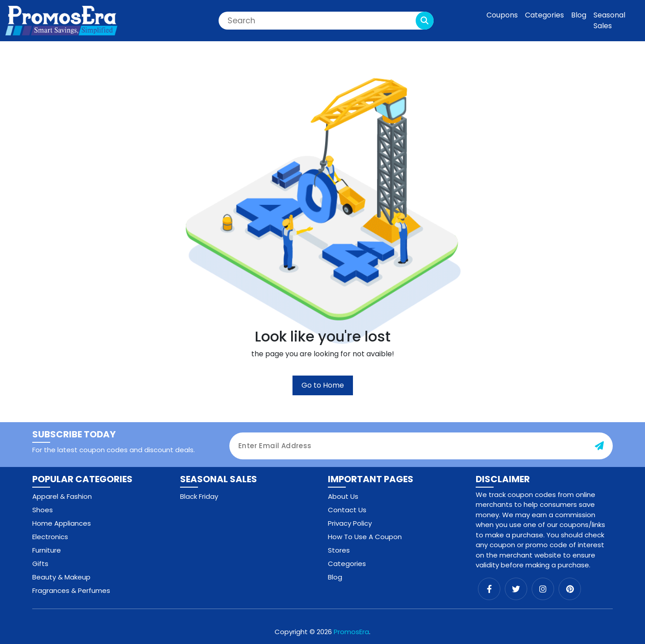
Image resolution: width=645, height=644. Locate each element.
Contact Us (347, 510)
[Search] (326, 21)
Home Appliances (62, 523)
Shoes (43, 510)
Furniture (47, 550)
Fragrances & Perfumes (71, 590)
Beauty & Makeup (61, 577)
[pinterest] (570, 589)
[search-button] (425, 21)
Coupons (502, 15)
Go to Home (323, 385)
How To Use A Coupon (365, 537)
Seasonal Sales (609, 20)
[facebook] (489, 589)
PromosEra (351, 632)
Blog (579, 15)
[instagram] (543, 589)
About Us (343, 496)
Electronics (50, 537)
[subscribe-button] (599, 446)
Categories (544, 15)
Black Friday (199, 496)
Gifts (40, 564)
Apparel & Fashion (62, 496)
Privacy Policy (350, 523)
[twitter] (516, 589)
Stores (339, 550)
